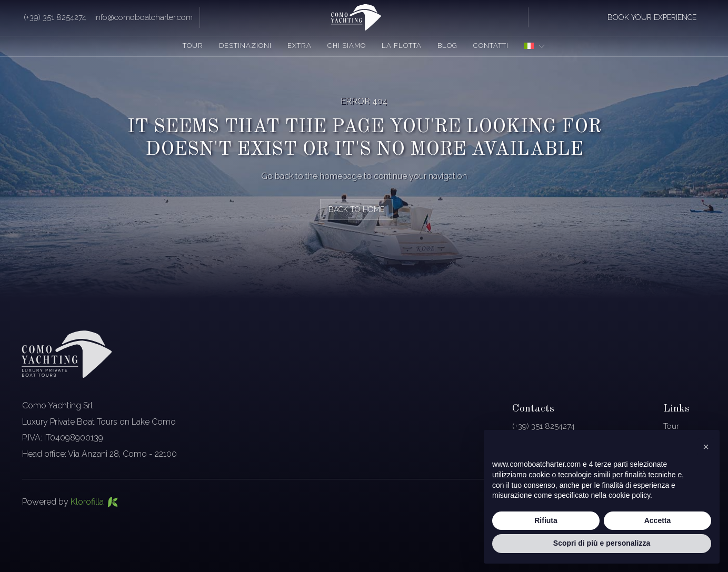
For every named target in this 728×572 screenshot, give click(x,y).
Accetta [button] (658, 520)
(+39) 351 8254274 (55, 17)
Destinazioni (245, 46)
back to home (356, 209)
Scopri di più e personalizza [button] (602, 543)
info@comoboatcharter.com (143, 17)
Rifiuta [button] (546, 520)
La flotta (402, 46)
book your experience (652, 17)
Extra (300, 46)
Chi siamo (347, 46)
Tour (193, 46)
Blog (447, 46)
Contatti (491, 46)
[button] (706, 447)
